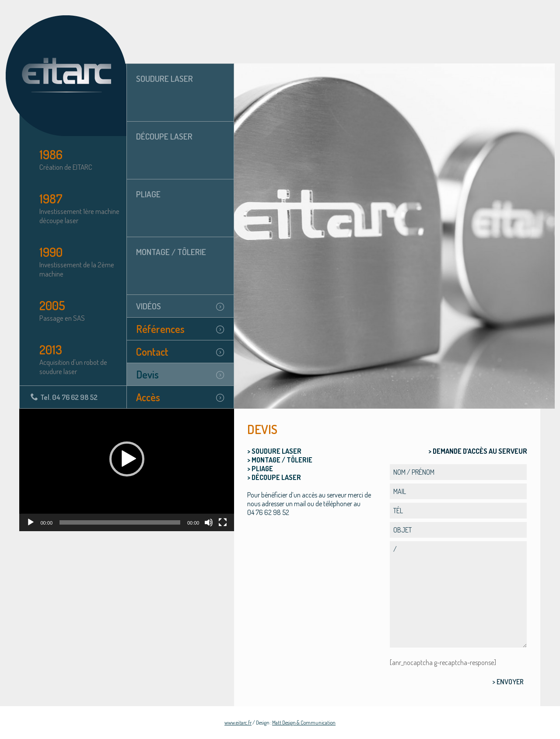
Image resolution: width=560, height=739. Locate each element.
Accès (148, 397)
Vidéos (149, 306)
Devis (147, 374)
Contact (152, 352)
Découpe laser (164, 136)
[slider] (120, 522)
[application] (127, 470)
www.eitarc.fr (238, 723)
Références (160, 329)
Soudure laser (164, 79)
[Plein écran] (223, 522)
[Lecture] (31, 522)
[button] (127, 459)
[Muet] (209, 522)
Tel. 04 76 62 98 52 (69, 397)
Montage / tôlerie (171, 252)
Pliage (148, 194)
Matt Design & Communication (304, 723)
